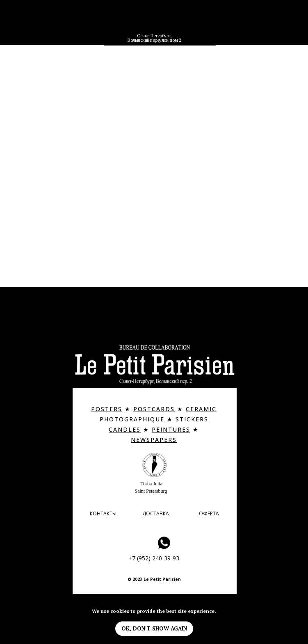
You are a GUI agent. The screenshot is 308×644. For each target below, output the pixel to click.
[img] (154, 22)
